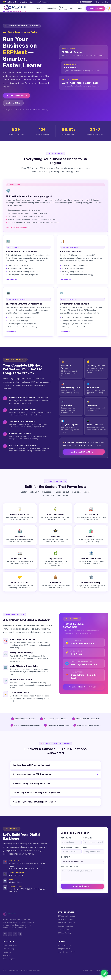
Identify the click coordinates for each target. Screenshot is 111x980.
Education (7, 955)
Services (40, 8)
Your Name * (67, 838)
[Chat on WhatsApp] (104, 973)
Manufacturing (8, 949)
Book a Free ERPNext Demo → (84, 452)
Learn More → (12, 279)
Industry (65, 857)
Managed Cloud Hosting (67, 919)
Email (86, 848)
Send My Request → (82, 886)
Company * (88, 838)
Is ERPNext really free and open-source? (31, 783)
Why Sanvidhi (63, 8)
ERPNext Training (64, 933)
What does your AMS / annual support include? (34, 802)
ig (20, 934)
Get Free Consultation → (17, 95)
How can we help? (69, 867)
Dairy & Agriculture (10, 945)
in (5, 934)
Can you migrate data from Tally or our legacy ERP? (36, 793)
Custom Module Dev (65, 926)
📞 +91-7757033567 (84, 2)
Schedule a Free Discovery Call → (84, 687)
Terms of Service (102, 970)
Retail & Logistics (9, 959)
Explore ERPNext (13, 103)
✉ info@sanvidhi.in (101, 2)
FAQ (72, 8)
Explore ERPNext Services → (18, 227)
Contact (80, 8)
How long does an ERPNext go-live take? (31, 765)
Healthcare (7, 952)
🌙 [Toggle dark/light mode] (109, 8)
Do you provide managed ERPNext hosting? (33, 774)
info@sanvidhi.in (15, 882)
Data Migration (63, 930)
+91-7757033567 (16, 875)
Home (30, 8)
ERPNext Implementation (67, 916)
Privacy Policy (88, 970)
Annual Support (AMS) (66, 923)
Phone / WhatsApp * (70, 848)
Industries (51, 8)
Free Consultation (95, 8)
